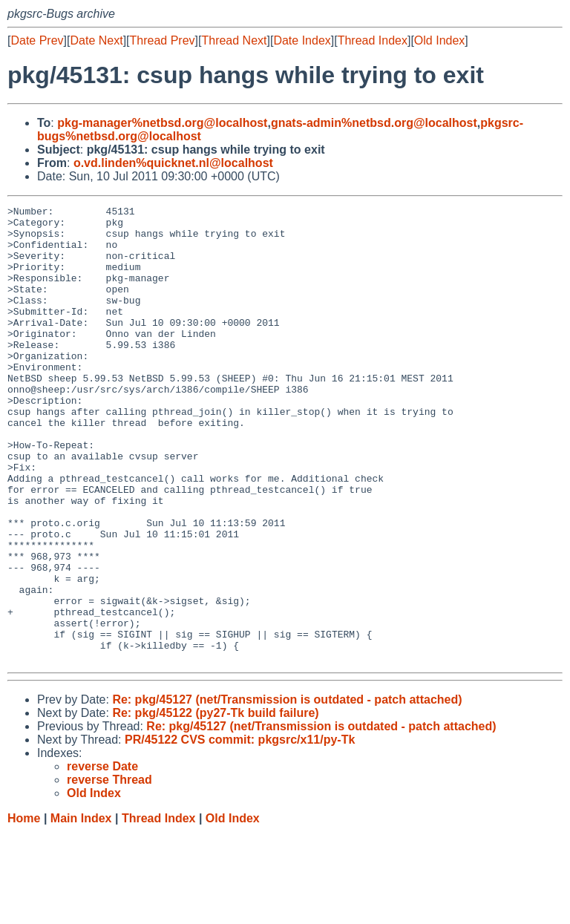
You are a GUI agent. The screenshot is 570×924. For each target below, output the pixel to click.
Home (24, 910)
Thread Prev (163, 40)
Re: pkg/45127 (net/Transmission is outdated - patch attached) (287, 791)
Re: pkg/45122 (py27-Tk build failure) (215, 804)
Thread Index (373, 40)
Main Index (81, 910)
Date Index (302, 40)
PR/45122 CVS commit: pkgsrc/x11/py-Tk (240, 831)
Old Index (439, 40)
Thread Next (234, 40)
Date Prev (37, 40)
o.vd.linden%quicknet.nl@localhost (173, 163)
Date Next (96, 40)
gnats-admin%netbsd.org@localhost (374, 123)
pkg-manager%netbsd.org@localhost (162, 123)
